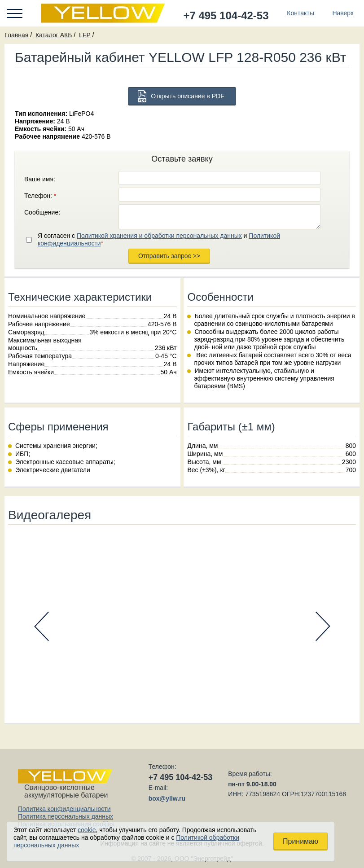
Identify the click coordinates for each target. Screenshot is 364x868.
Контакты (300, 13)
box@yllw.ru (167, 798)
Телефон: (40, 196)
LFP (85, 35)
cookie (87, 830)
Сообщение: (42, 212)
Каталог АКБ (54, 35)
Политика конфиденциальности (64, 809)
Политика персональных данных (66, 816)
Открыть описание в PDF (187, 96)
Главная (16, 35)
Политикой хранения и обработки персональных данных (159, 236)
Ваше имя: (40, 179)
